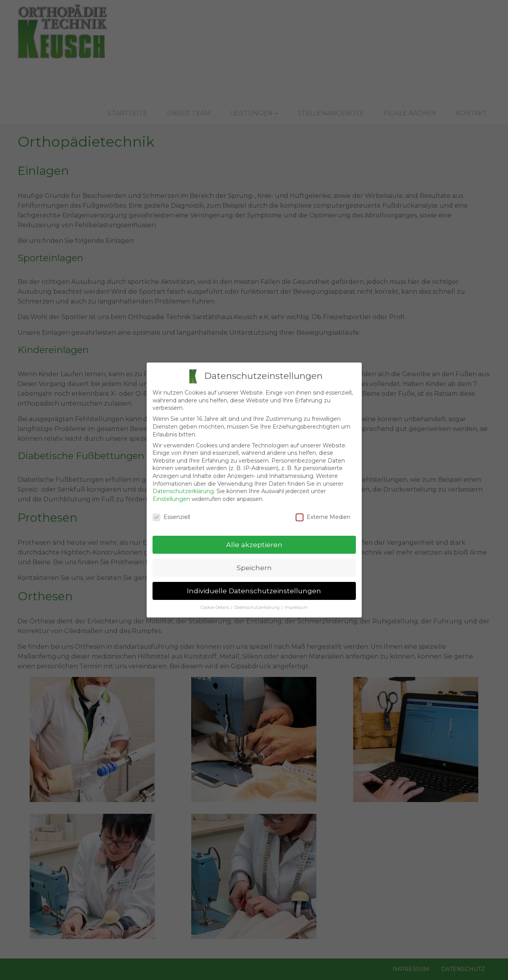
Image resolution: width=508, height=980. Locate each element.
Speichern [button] (254, 564)
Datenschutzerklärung (183, 487)
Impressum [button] (296, 603)
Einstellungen (171, 495)
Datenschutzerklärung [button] (257, 603)
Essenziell (171, 513)
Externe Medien (323, 513)
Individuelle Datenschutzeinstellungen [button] (254, 587)
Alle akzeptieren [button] (254, 541)
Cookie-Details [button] (215, 603)
